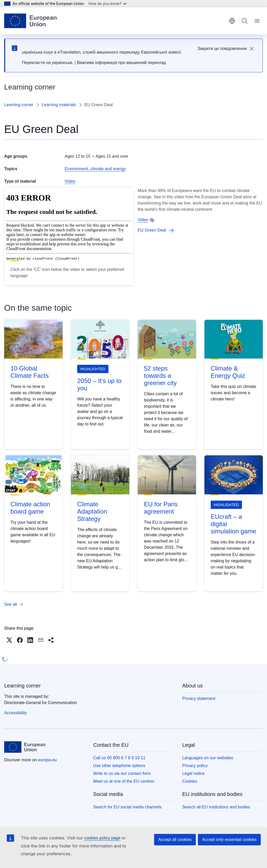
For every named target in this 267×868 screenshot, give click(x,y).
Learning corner (19, 105)
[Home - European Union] (30, 21)
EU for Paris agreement (161, 508)
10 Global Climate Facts (30, 372)
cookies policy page (102, 838)
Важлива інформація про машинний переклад (122, 63)
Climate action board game (30, 508)
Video (70, 181)
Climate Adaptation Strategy (92, 511)
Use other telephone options (119, 766)
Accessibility (16, 713)
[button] (9, 640)
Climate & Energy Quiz (228, 372)
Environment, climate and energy (95, 169)
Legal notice (193, 773)
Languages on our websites (208, 758)
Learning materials (59, 105)
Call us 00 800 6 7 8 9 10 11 (119, 758)
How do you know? (108, 4)
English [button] (232, 21)
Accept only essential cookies (229, 840)
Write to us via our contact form (122, 773)
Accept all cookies (175, 840)
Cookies (190, 781)
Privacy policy (195, 766)
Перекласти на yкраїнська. (48, 63)
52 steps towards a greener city (160, 376)
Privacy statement (199, 698)
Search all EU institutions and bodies (216, 807)
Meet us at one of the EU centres (124, 781)
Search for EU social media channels (127, 807)
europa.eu (47, 760)
